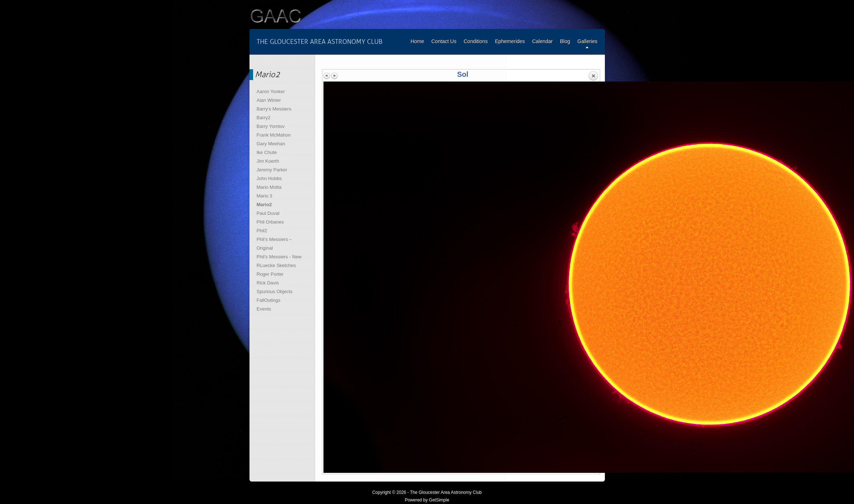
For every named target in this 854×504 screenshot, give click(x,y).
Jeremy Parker (272, 170)
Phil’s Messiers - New (279, 257)
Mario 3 (265, 196)
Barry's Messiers (274, 109)
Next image (334, 76)
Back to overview (593, 76)
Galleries (587, 41)
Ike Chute (267, 152)
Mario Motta (269, 187)
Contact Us (444, 41)
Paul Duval (268, 213)
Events (264, 309)
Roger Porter (270, 274)
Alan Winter (269, 100)
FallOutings (269, 300)
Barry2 (264, 118)
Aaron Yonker (271, 91)
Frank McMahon (274, 135)
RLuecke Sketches (276, 265)
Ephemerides (510, 41)
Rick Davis (268, 283)
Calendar (542, 41)
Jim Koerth (268, 161)
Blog (565, 41)
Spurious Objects (275, 291)
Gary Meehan (271, 144)
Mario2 (264, 205)
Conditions (476, 41)
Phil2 (262, 231)
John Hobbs (269, 178)
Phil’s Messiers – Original (274, 244)
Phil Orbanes (270, 222)
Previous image (327, 76)
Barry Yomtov (271, 126)
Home (417, 41)
